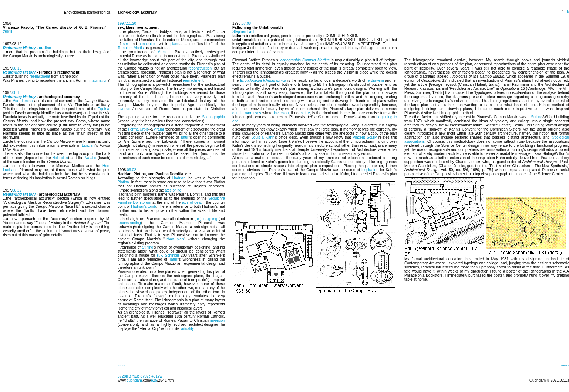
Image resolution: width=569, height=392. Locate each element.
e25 (154, 380)
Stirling (148, 247)
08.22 (17, 190)
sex (126, 44)
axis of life (173, 190)
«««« (122, 366)
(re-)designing (206, 219)
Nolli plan (60, 158)
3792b (134, 376)
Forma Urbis (138, 129)
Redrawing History (19, 72)
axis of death (193, 202)
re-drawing (375, 80)
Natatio (91, 158)
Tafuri (185, 137)
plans (175, 44)
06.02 (132, 170)
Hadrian (179, 178)
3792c (145, 376)
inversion (125, 109)
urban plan (174, 239)
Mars (161, 52)
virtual (159, 129)
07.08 (246, 23)
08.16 (17, 68)
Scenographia (213, 117)
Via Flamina (23, 101)
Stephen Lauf (243, 32)
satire (305, 113)
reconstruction (200, 68)
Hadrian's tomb (143, 207)
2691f (8, 32)
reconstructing (129, 223)
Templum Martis (131, 48)
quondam (134, 380)
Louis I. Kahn (263, 137)
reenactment (40, 76)
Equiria (103, 109)
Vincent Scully (365, 137)
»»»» (565, 366)
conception (148, 44)
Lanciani (89, 146)
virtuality (187, 329)
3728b (123, 376)
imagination (98, 80)
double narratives (247, 113)
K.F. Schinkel (168, 255)
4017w (157, 376)
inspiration (370, 170)
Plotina (123, 182)
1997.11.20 (127, 23)
